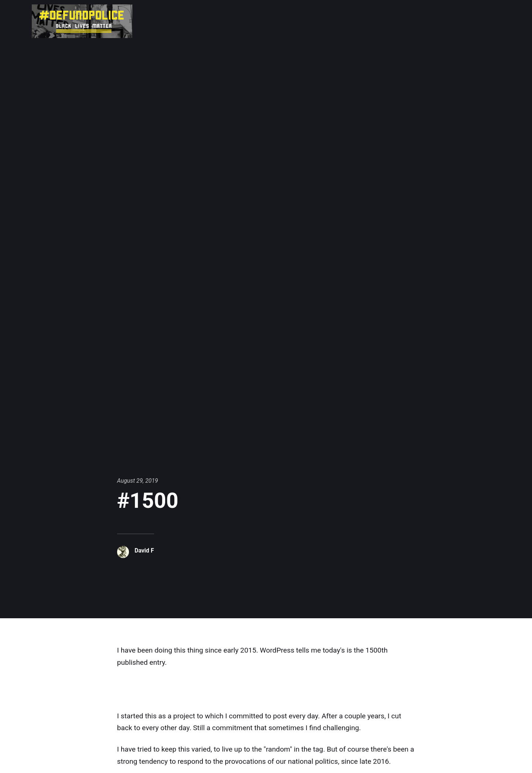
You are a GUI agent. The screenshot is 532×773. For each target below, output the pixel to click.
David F (144, 550)
